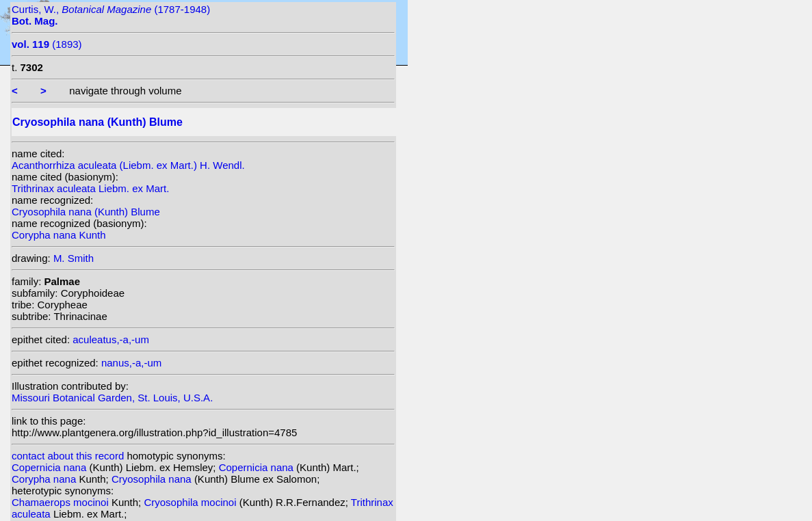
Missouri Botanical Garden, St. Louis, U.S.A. (112, 398)
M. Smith (74, 258)
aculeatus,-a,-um (111, 339)
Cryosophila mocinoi (191, 502)
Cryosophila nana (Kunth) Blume (86, 212)
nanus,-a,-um (131, 363)
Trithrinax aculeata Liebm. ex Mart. (90, 188)
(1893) (47, 44)
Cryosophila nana (153, 479)
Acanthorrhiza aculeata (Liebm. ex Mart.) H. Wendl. (128, 165)
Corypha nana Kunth (59, 235)
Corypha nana (45, 479)
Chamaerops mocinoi (62, 502)
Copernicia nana (50, 467)
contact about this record (68, 456)
